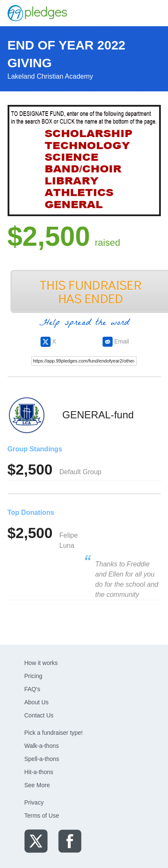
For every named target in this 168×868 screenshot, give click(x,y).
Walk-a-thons (42, 746)
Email (116, 341)
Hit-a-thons (39, 772)
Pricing (34, 676)
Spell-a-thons (42, 759)
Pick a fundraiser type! (54, 733)
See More (37, 785)
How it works (41, 663)
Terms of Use (42, 816)
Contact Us (39, 715)
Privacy (34, 802)
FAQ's (33, 689)
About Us (37, 702)
